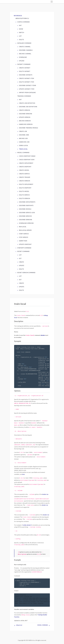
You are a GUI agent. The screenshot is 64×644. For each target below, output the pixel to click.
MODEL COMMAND (23, 152)
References (18, 16)
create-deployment (26, 163)
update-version (25, 117)
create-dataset (25, 68)
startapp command (24, 248)
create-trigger (24, 177)
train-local (23, 149)
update (22, 265)
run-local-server (25, 230)
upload (22, 61)
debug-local (24, 145)
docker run (45, 494)
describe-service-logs (27, 213)
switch (21, 32)
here (23, 474)
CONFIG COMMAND (23, 22)
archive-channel (25, 54)
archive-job (23, 138)
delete (21, 40)
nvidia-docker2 (27, 525)
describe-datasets (26, 75)
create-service (24, 174)
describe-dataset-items (27, 85)
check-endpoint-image (27, 156)
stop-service (24, 237)
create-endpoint (25, 167)
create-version (24, 110)
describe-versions (25, 114)
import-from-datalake (27, 92)
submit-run (23, 241)
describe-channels (26, 50)
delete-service (24, 195)
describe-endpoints (26, 205)
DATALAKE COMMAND (24, 43)
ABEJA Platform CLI (22, 18)
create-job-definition (27, 103)
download (23, 57)
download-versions (26, 223)
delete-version (24, 198)
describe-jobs (24, 135)
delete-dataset (25, 71)
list (20, 36)
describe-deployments (27, 202)
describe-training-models (28, 128)
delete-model (24, 191)
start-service (24, 234)
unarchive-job (24, 142)
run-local (23, 227)
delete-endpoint (25, 188)
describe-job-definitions (28, 107)
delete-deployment (26, 184)
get (20, 258)
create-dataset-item (26, 78)
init (20, 25)
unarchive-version (26, 124)
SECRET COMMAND (23, 251)
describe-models (25, 209)
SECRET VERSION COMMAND (26, 273)
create (21, 262)
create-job (23, 131)
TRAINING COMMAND (24, 96)
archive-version (25, 121)
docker (43, 335)
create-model (24, 170)
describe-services (25, 216)
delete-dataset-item (26, 82)
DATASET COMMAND (24, 64)
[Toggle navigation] (52, 2)
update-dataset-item (27, 89)
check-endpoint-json (27, 160)
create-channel (25, 47)
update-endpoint (25, 244)
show (21, 29)
